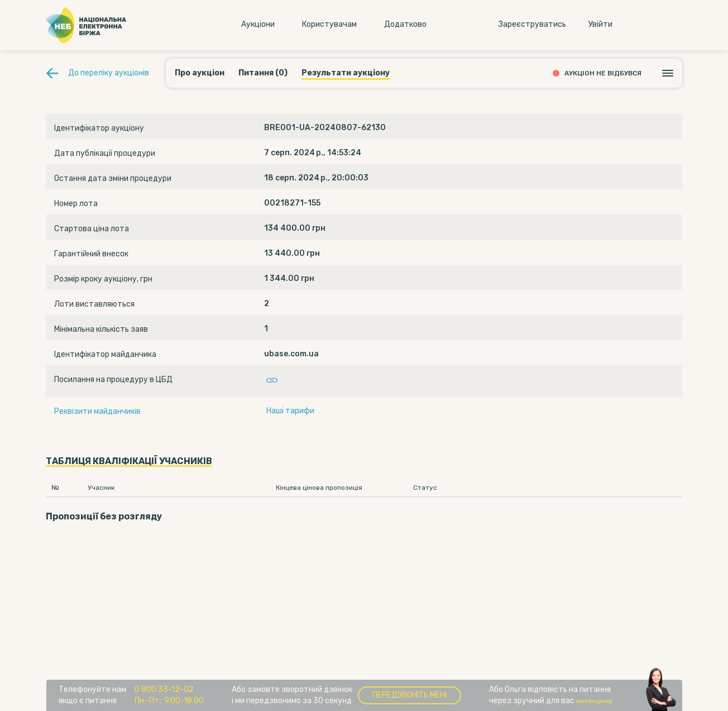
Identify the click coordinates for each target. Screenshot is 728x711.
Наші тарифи (290, 411)
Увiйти (600, 24)
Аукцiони (258, 24)
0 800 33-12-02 (164, 689)
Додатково (405, 24)
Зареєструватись (532, 24)
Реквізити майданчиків (97, 411)
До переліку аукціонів (109, 73)
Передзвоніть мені (409, 695)
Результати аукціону (346, 73)
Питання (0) (263, 73)
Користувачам (329, 24)
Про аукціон (200, 73)
